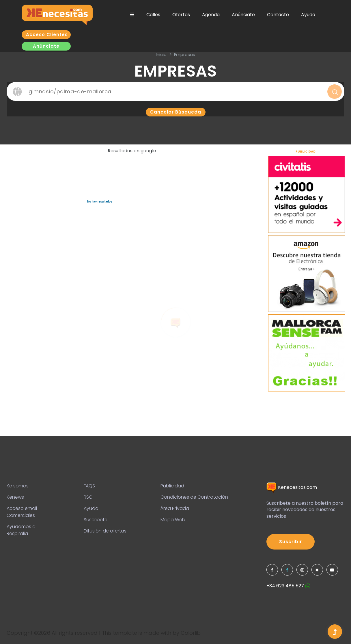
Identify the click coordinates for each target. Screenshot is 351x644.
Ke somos (18, 486)
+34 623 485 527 (288, 586)
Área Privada (175, 508)
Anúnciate (243, 15)
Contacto (278, 15)
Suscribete (96, 520)
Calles (153, 15)
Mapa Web (173, 520)
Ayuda (308, 15)
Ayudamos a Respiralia (21, 530)
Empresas (185, 54)
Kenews (15, 497)
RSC (88, 497)
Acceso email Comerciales (22, 512)
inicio (161, 54)
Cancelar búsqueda (176, 112)
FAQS (89, 486)
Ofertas (181, 15)
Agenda (211, 15)
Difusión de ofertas (105, 531)
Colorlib (191, 633)
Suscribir (291, 542)
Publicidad (172, 486)
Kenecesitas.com (292, 487)
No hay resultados (100, 202)
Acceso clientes (47, 35)
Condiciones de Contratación (194, 497)
